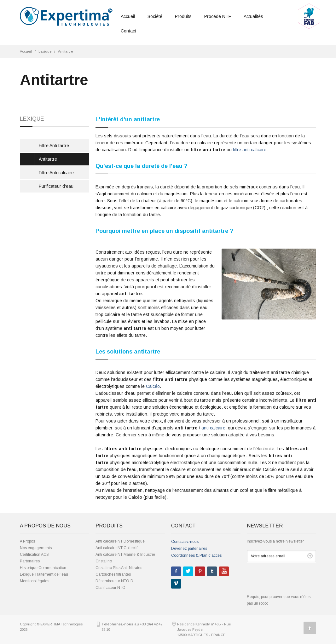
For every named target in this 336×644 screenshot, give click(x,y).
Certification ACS (34, 555)
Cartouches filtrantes (113, 574)
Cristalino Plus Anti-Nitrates (119, 568)
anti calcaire (213, 428)
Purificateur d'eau (56, 186)
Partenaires (30, 561)
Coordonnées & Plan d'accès (196, 555)
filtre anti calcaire (250, 150)
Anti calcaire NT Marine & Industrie (125, 555)
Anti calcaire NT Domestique (120, 541)
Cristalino (104, 561)
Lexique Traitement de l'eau (44, 574)
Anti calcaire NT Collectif (116, 548)
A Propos (27, 541)
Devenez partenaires (189, 549)
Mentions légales (35, 581)
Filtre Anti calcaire (56, 173)
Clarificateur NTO (110, 588)
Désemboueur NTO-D (114, 581)
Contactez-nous (185, 542)
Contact (128, 31)
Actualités (253, 16)
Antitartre (65, 51)
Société (155, 16)
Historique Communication (43, 568)
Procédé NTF (218, 16)
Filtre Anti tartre (54, 146)
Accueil (128, 16)
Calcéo (153, 386)
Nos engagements (36, 548)
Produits (183, 16)
